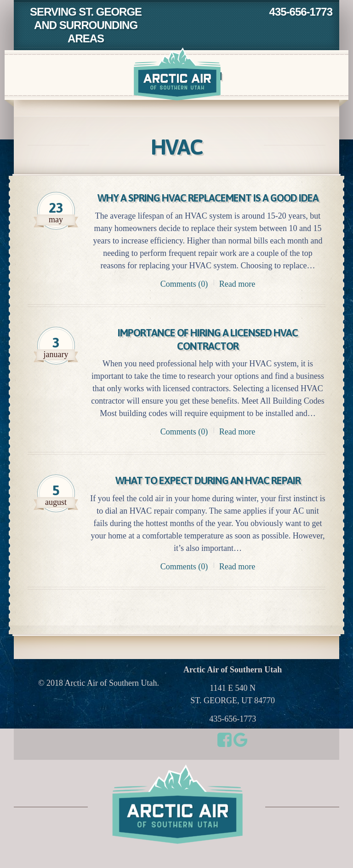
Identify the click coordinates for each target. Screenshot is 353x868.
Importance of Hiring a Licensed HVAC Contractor (208, 353)
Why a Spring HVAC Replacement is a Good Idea (208, 205)
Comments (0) (184, 297)
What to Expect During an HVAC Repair (208, 494)
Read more (237, 297)
